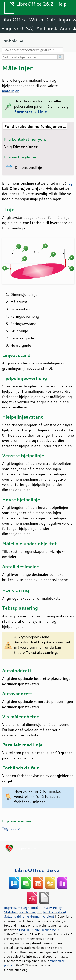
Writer (36, 20)
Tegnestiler (12, 828)
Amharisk (47, 28)
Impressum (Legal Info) (21, 908)
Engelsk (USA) (18, 28)
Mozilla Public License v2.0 (39, 930)
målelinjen (11, 91)
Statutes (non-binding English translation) (35, 912)
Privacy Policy (51, 908)
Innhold (10, 41)
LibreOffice (14, 20)
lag (70, 183)
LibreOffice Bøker (38, 870)
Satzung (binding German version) (29, 916)
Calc (51, 20)
